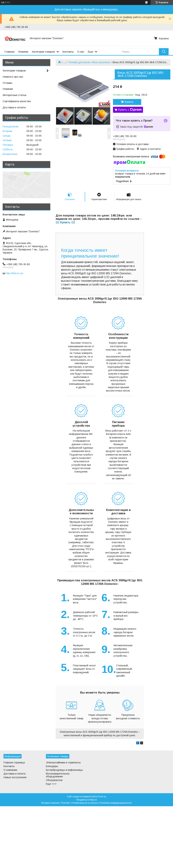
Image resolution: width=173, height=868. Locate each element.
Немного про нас (13, 77)
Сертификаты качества (17, 101)
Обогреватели (54, 780)
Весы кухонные (101, 62)
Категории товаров (43, 52)
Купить (129, 102)
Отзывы (7, 83)
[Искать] (164, 52)
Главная (9, 52)
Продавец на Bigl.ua (86, 800)
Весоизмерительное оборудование (58, 775)
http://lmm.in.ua (14, 273)
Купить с (130, 110)
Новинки (23, 52)
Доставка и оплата (14, 107)
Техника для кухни (79, 62)
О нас (81, 52)
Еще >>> (51, 784)
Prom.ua (102, 797)
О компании (10, 770)
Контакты (68, 52)
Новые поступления (15, 777)
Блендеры (52, 766)
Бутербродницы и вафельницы (64, 770)
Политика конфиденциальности (116, 803)
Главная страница (14, 762)
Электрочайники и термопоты (63, 762)
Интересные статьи (14, 95)
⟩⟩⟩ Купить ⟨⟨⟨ (65, 222)
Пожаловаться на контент (85, 803)
